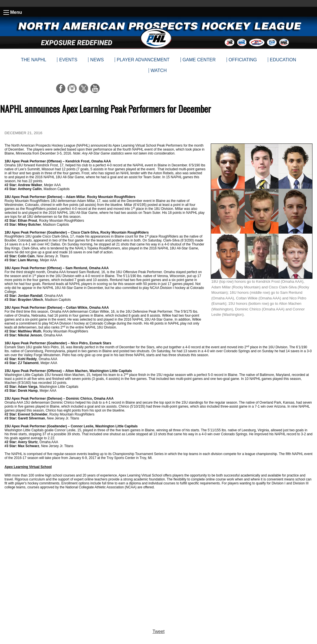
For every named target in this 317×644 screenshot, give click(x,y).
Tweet (159, 631)
